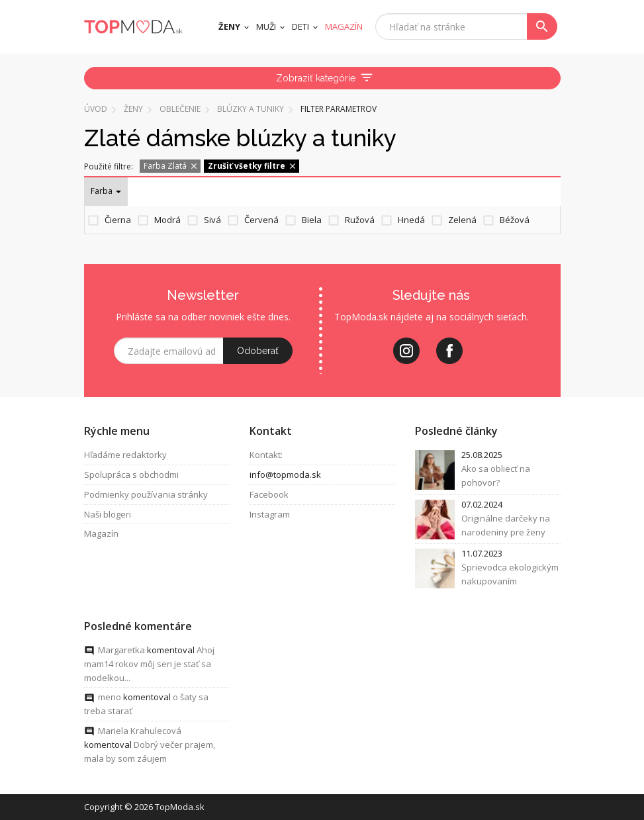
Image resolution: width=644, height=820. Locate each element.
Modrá (167, 220)
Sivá (212, 220)
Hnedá (411, 220)
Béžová (515, 220)
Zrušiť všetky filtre (253, 166)
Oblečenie (180, 109)
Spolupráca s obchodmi (131, 475)
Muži (266, 26)
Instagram (270, 514)
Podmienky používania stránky (146, 494)
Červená (261, 220)
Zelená (462, 220)
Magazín (101, 534)
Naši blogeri (108, 514)
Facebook (269, 494)
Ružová (360, 220)
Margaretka (121, 650)
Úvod (96, 109)
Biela (312, 220)
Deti (300, 26)
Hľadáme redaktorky (125, 455)
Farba (106, 191)
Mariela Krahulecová (140, 731)
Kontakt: (266, 455)
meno (110, 698)
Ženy (229, 26)
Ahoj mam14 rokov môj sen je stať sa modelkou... (149, 664)
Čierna (118, 220)
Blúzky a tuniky (251, 109)
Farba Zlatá (171, 166)
